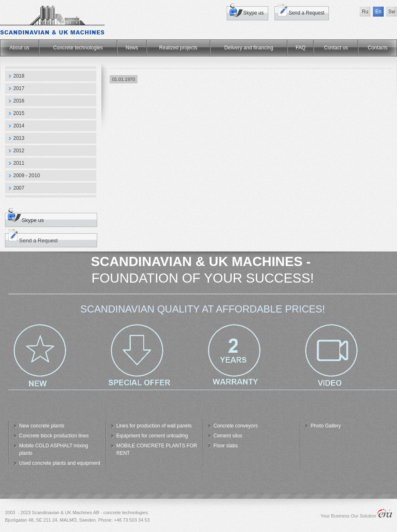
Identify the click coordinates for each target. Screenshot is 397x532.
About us (19, 48)
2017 (19, 88)
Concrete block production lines (54, 436)
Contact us (336, 48)
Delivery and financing (249, 48)
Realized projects (178, 48)
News (132, 48)
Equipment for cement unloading (152, 436)
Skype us (254, 13)
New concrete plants (42, 426)
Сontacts (378, 48)
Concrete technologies (78, 48)
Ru (365, 12)
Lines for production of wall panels (154, 426)
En (379, 12)
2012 (19, 151)
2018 (19, 76)
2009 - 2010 (27, 176)
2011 (19, 163)
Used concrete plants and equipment (60, 463)
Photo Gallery (326, 426)
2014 (19, 126)
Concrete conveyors (236, 426)
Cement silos (228, 436)
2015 (19, 113)
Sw (392, 12)
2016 (19, 101)
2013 (19, 138)
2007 (19, 188)
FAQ (301, 48)
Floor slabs (226, 446)
